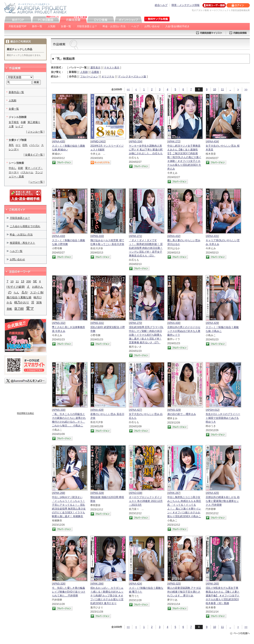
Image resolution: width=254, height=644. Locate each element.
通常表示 (95, 68)
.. (230, 89)
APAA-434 (212, 142)
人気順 (52, 26)
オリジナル (108, 76)
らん (16, 292)
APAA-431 (212, 236)
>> (246, 89)
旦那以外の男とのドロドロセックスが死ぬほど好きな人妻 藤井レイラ (184, 331)
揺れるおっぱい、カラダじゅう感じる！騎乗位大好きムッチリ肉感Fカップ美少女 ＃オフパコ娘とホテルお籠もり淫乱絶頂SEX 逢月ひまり (107, 596)
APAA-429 (212, 323)
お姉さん (38, 287)
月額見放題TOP (17, 26)
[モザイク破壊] (16, 287)
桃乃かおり (22, 302)
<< (128, 89)
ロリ (18, 145)
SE (35, 281)
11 (222, 89)
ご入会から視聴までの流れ (25, 226)
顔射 (21, 168)
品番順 (95, 72)
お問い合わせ (152, 26)
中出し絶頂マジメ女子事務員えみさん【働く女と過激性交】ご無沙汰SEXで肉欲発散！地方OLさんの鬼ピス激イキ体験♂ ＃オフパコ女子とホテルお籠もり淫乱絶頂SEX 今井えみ (184, 157)
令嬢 (23, 122)
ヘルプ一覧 (16, 251)
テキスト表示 (112, 68)
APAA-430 (174, 323)
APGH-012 (213, 410)
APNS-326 (59, 584)
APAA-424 (135, 584)
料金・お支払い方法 (114, 26)
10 (214, 89)
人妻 (11, 126)
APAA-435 (58, 142)
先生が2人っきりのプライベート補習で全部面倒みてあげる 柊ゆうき (223, 418)
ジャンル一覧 (35, 132)
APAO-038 (135, 493)
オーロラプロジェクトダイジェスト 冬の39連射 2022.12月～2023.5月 (146, 501)
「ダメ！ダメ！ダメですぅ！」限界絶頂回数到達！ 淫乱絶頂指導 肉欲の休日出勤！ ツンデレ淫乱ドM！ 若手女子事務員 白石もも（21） (146, 248)
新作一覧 (37, 26)
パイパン (34, 145)
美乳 (11, 145)
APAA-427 (135, 410)
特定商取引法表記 (25, 413)
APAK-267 (174, 493)
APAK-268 (58, 493)
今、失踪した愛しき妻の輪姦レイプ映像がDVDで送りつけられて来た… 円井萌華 (69, 592)
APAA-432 (174, 236)
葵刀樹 (19, 309)
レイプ (19, 126)
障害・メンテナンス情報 (186, 5)
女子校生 (14, 122)
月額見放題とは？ (87, 26)
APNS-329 (174, 410)
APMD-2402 (98, 142)
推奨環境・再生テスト (22, 243)
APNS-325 (174, 584)
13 (23, 281)
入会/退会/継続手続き (177, 26)
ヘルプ (135, 26)
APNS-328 (97, 493)
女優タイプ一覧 (34, 155)
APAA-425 (212, 493)
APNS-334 (136, 142)
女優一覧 (66, 26)
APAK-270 (135, 323)
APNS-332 (59, 323)
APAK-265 (212, 584)
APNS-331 (97, 323)
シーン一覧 (36, 182)
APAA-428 (97, 410)
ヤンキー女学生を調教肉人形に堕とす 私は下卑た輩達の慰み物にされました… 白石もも (146, 150)
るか (25, 292)
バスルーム (27, 172)
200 (29, 281)
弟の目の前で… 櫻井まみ (182, 414)
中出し (13, 168)
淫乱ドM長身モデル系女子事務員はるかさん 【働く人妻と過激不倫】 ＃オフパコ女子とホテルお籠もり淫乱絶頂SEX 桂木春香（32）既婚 (223, 596)
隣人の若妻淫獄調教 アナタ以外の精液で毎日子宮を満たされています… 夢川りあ (184, 592)
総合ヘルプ (161, 5)
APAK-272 (174, 142)
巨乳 (25, 145)
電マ (30, 308)
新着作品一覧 (16, 92)
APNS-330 (59, 410)
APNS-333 (97, 236)
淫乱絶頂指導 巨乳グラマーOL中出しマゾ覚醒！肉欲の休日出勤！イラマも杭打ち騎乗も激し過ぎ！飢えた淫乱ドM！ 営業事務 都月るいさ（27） (146, 335)
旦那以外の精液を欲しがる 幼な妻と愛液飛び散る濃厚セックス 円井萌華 (223, 501)
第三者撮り (34, 122)
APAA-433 (58, 236)
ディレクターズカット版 (132, 76)
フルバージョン (89, 76)
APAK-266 (97, 584)
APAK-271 (135, 236)
